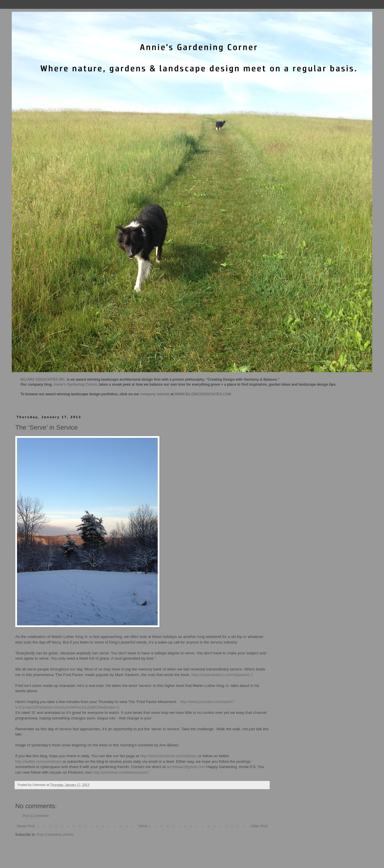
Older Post (259, 826)
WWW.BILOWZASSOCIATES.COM (203, 394)
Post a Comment (36, 816)
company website (155, 394)
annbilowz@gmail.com (186, 767)
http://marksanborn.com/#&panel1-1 (222, 675)
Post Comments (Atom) (55, 835)
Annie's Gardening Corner (75, 384)
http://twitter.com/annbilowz (38, 761)
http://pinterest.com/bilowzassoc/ (121, 772)
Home (143, 826)
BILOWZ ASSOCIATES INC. (43, 379)
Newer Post (26, 826)
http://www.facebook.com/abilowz (169, 756)
